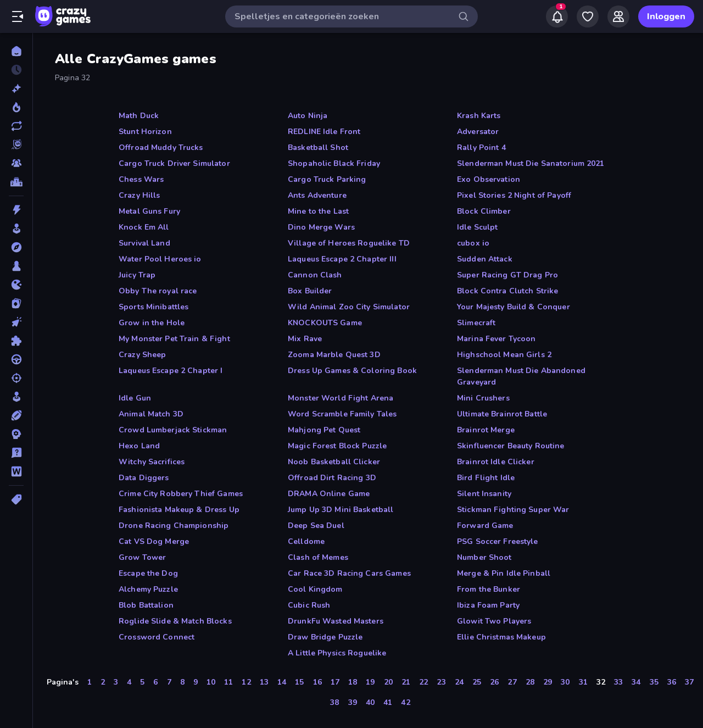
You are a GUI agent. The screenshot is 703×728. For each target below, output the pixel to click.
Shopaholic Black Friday (334, 163)
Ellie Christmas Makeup (501, 637)
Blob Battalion (146, 605)
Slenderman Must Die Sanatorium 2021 (531, 163)
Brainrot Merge (486, 430)
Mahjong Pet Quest (324, 430)
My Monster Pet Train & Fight (174, 339)
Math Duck (139, 116)
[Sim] (16, 397)
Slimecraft (476, 323)
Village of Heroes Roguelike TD (349, 243)
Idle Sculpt (477, 227)
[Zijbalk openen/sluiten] (18, 16)
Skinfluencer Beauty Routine (511, 446)
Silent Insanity (484, 494)
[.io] (16, 285)
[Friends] (618, 16)
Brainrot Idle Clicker (496, 462)
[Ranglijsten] (16, 182)
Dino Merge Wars (321, 227)
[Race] (16, 359)
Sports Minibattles (154, 307)
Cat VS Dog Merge (154, 541)
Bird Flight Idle (486, 478)
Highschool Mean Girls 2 (504, 355)
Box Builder (310, 291)
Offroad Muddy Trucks (161, 148)
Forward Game (485, 526)
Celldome (306, 541)
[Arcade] (16, 229)
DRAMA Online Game (329, 494)
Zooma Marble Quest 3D (334, 355)
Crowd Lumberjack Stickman (173, 430)
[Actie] (16, 210)
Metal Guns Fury (149, 211)
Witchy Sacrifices (152, 462)
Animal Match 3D (151, 414)
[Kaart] (16, 303)
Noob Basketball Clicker (334, 462)
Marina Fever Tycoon (496, 339)
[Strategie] (16, 434)
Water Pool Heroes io (160, 259)
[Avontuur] (16, 247)
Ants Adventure (317, 195)
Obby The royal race (158, 291)
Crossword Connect (157, 637)
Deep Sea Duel (316, 526)
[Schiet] (16, 378)
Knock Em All (144, 227)
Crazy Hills (139, 195)
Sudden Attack (485, 259)
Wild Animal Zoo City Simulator (349, 307)
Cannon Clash (315, 275)
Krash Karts (479, 116)
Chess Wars (141, 179)
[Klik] (16, 322)
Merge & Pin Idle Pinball (504, 573)
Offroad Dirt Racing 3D (332, 478)
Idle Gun (135, 398)
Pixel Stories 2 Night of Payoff (514, 195)
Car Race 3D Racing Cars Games (349, 573)
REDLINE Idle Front (324, 132)
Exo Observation (489, 179)
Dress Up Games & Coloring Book (352, 371)
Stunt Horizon (145, 132)
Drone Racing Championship (174, 526)
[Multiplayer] (16, 163)
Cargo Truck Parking (327, 179)
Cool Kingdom (315, 589)
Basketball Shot (318, 148)
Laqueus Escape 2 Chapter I (171, 371)
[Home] (16, 51)
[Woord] (16, 471)
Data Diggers (144, 478)
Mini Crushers (483, 398)
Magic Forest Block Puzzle (337, 446)
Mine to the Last (318, 211)
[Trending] (16, 107)
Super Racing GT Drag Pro (507, 275)
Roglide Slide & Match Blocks (175, 621)
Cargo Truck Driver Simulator (174, 163)
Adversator (478, 132)
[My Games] (588, 16)
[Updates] (16, 126)
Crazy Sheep (142, 355)
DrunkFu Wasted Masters (336, 621)
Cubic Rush (309, 605)
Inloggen (666, 16)
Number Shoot (484, 557)
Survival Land (144, 243)
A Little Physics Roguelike (337, 653)
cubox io (473, 243)
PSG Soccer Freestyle (498, 541)
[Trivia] (16, 453)
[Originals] (16, 145)
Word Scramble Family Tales (342, 414)
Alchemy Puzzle (148, 589)
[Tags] (16, 499)
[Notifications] (557, 16)
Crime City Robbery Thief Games (181, 494)
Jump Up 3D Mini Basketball (341, 510)
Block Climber (484, 211)
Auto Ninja (308, 116)
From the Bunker (489, 589)
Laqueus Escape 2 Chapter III (342, 259)
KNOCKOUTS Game (325, 323)
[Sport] (16, 415)
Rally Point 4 (481, 148)
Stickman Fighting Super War (513, 510)
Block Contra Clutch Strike (507, 291)
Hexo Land (139, 446)
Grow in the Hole (152, 323)
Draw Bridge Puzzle (325, 637)
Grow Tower (142, 557)
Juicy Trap (137, 275)
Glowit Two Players (494, 621)
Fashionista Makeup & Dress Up (179, 510)
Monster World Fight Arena (341, 398)
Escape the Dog (148, 573)
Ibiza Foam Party (488, 605)
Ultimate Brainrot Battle (502, 414)
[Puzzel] (16, 341)
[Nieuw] (16, 88)
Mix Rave (305, 339)
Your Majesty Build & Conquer (514, 307)
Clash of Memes (318, 557)
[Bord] (16, 266)
